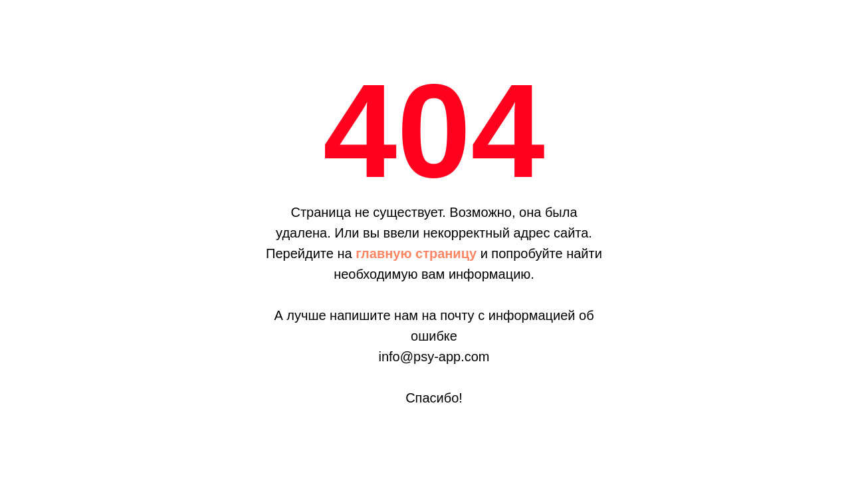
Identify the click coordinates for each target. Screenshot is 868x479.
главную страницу (416, 253)
